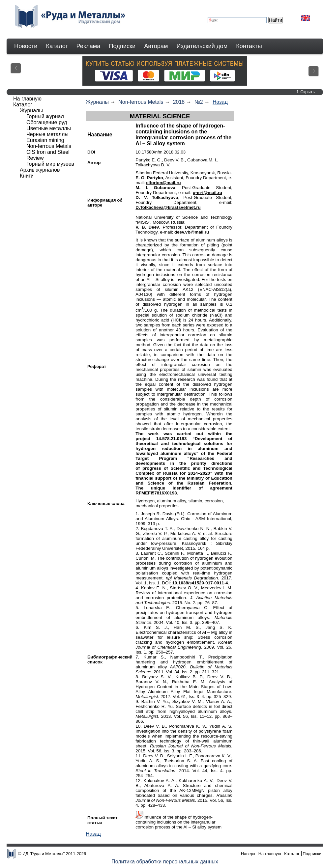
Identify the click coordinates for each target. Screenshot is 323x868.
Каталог (57, 46)
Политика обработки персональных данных (165, 862)
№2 (199, 102)
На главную (27, 99)
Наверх (248, 854)
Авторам (156, 46)
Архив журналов (40, 170)
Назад (220, 102)
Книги (27, 176)
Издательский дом (202, 46)
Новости (26, 46)
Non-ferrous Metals (141, 102)
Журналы (97, 102)
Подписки (122, 46)
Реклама (88, 46)
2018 (179, 102)
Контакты (249, 46)
